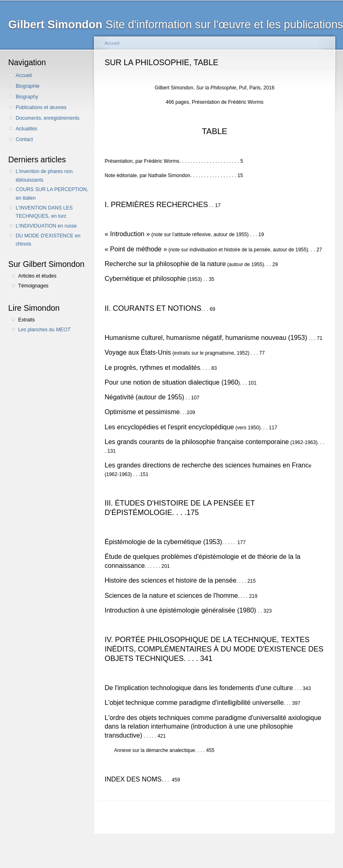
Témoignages (33, 286)
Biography (27, 97)
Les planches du (44, 330)
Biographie (27, 86)
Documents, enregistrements (47, 118)
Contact (24, 139)
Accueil (24, 75)
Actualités (26, 129)
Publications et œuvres (41, 107)
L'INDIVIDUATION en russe (46, 226)
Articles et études (37, 276)
